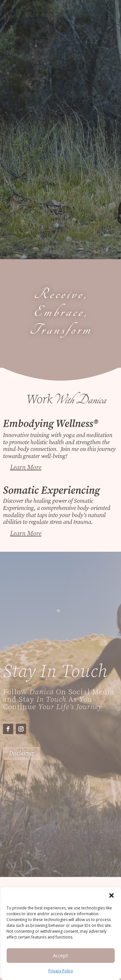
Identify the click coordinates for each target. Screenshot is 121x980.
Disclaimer (22, 753)
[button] (111, 895)
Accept (60, 955)
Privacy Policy (61, 971)
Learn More (26, 468)
